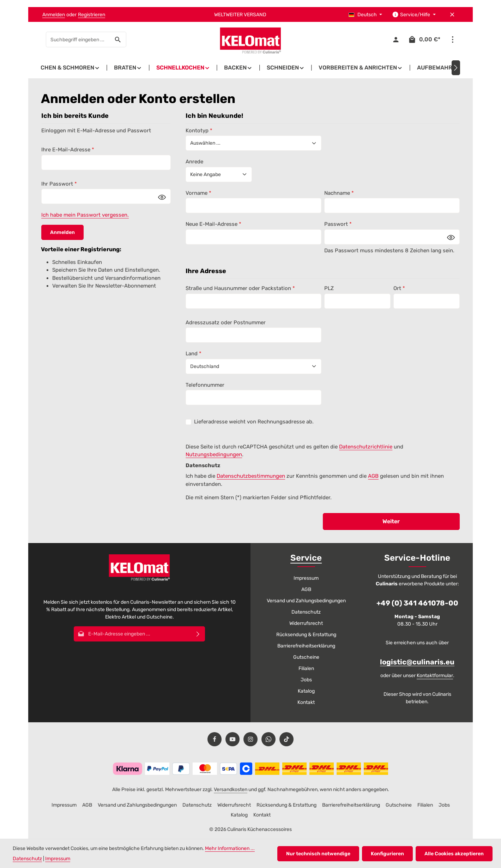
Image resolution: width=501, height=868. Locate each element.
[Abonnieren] (198, 634)
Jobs (306, 680)
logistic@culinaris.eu (417, 662)
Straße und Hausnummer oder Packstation (240, 288)
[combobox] (78, 40)
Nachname (339, 193)
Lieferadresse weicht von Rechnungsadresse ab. (254, 422)
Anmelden (54, 15)
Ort (399, 288)
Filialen (306, 668)
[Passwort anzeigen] (162, 197)
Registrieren (92, 15)
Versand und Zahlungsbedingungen (306, 601)
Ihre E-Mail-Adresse (68, 150)
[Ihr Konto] (396, 40)
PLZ (329, 288)
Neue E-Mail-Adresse (213, 224)
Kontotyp (199, 131)
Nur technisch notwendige (318, 854)
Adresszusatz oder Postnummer (226, 323)
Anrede (194, 162)
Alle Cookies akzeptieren (454, 854)
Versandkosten (231, 789)
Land (194, 354)
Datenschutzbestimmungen (251, 476)
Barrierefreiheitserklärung (306, 646)
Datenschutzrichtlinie (366, 447)
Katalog (306, 691)
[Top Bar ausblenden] (452, 15)
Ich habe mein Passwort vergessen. (85, 215)
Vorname (198, 193)
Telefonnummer (205, 385)
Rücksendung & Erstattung (306, 635)
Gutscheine (306, 657)
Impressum (306, 578)
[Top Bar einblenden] (452, 40)
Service (306, 558)
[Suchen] (118, 40)
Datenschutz (306, 612)
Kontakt (306, 702)
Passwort (338, 224)
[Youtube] (233, 739)
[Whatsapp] (268, 739)
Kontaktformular (435, 676)
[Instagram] (250, 739)
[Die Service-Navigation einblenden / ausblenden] (414, 15)
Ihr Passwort (59, 184)
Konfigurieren (387, 854)
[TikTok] (286, 739)
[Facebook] (215, 739)
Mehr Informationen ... (230, 848)
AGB (373, 476)
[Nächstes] (456, 68)
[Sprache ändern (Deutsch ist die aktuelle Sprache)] (366, 15)
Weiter (391, 521)
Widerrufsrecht (306, 623)
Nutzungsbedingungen (214, 454)
